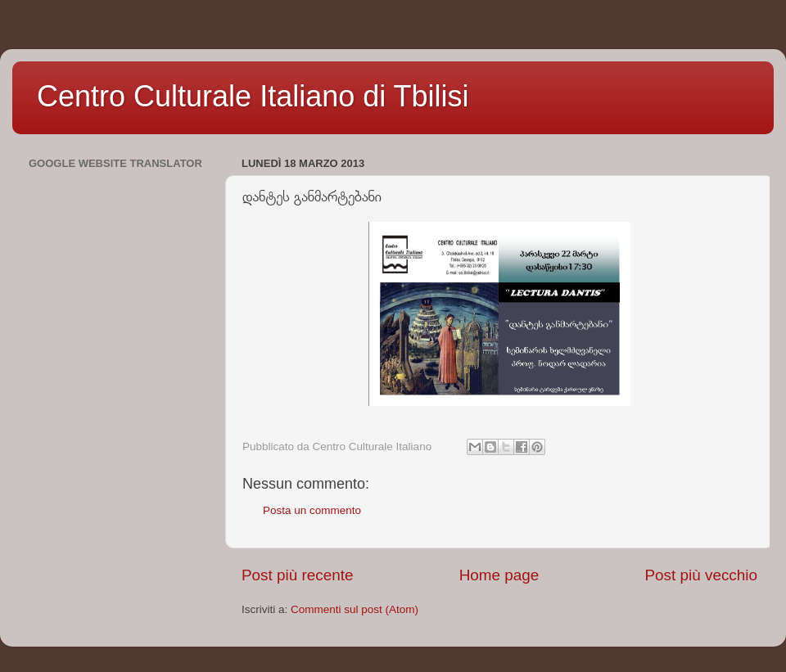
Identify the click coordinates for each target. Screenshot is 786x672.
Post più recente (298, 575)
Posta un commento (312, 510)
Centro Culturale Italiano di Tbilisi (253, 96)
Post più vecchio (701, 575)
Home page (499, 575)
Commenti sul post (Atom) (355, 609)
